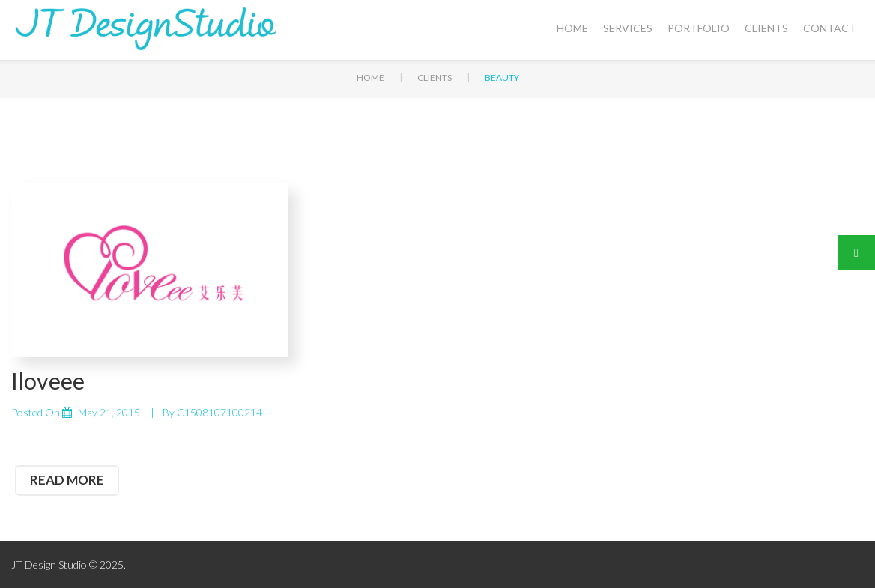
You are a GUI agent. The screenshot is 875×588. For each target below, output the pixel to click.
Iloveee (48, 381)
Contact (830, 28)
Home (572, 28)
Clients (766, 28)
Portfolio (699, 28)
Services (628, 28)
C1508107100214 (219, 412)
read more (67, 480)
